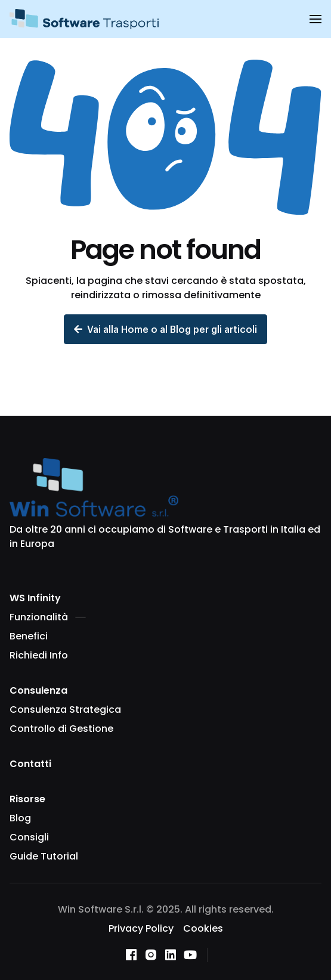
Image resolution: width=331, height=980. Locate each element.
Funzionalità (48, 617)
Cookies (203, 928)
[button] (315, 19)
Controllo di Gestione (61, 729)
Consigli (29, 837)
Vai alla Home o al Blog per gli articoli (165, 329)
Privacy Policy (141, 928)
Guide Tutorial (44, 856)
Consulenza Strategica (65, 710)
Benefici (29, 636)
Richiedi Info (39, 655)
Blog (20, 818)
